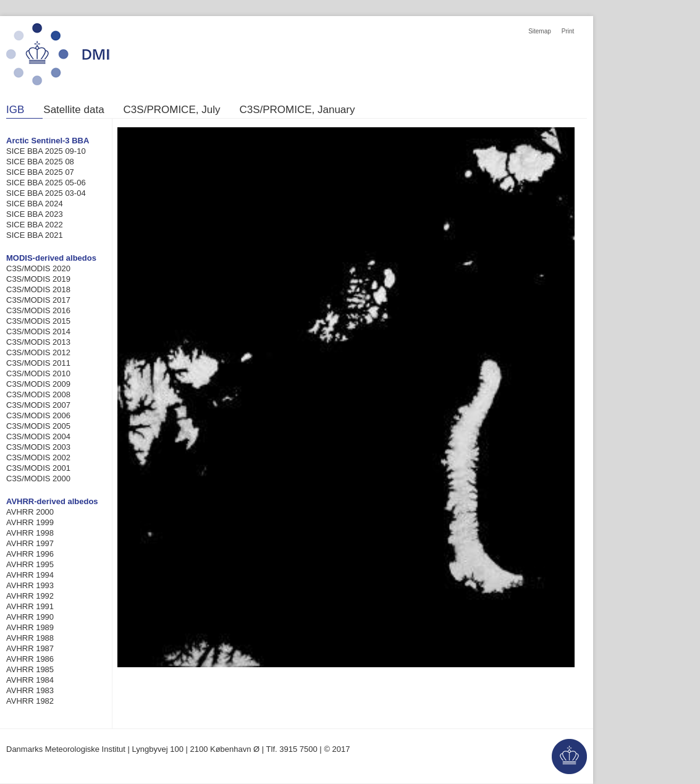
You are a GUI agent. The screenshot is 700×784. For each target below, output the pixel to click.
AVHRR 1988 (30, 638)
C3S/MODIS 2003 (38, 447)
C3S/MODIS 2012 (38, 352)
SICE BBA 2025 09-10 (46, 151)
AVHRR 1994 (30, 575)
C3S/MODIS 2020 (38, 268)
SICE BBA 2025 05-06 (46, 183)
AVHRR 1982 (30, 701)
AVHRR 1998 (30, 533)
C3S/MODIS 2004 (38, 436)
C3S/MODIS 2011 (38, 363)
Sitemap (540, 31)
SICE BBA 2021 (35, 235)
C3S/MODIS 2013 (38, 342)
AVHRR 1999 (30, 522)
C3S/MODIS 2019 (38, 279)
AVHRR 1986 (30, 659)
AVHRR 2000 (30, 512)
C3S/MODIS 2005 (38, 426)
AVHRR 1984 (30, 680)
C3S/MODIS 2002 (38, 457)
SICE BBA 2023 (35, 214)
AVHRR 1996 (30, 554)
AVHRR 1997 (30, 543)
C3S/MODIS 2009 (38, 384)
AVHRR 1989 (30, 627)
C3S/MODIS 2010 (38, 373)
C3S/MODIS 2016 (38, 310)
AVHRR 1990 (30, 617)
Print (568, 31)
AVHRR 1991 (30, 606)
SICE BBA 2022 (35, 225)
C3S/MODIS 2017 (38, 300)
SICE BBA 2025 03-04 (46, 193)
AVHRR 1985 (30, 669)
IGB (15, 110)
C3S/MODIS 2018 (38, 289)
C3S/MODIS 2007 (38, 405)
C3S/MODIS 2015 (38, 321)
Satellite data (74, 110)
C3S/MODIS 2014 (38, 331)
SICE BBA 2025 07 (40, 172)
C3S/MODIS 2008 (38, 394)
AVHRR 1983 (30, 690)
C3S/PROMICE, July (172, 110)
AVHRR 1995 (30, 564)
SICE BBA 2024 (35, 204)
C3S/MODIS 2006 (38, 415)
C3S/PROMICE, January (297, 110)
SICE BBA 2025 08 (40, 162)
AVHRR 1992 (30, 596)
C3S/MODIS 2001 (38, 468)
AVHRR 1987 (30, 648)
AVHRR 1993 (30, 585)
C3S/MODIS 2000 (38, 478)
